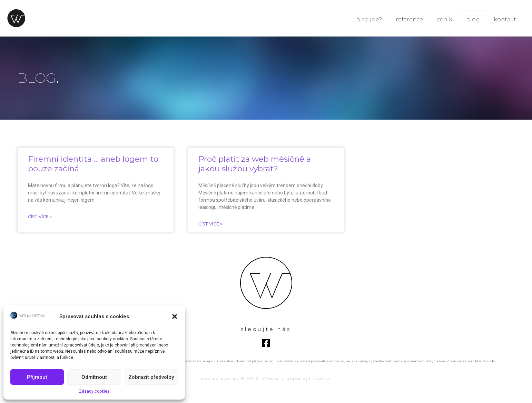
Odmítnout (94, 377)
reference (409, 19)
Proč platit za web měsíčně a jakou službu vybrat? (255, 164)
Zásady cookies (94, 391)
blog (473, 19)
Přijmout (37, 377)
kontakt (505, 19)
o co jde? (369, 19)
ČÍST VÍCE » (40, 217)
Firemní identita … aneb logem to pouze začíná (93, 164)
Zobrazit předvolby (151, 377)
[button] (175, 316)
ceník (445, 19)
